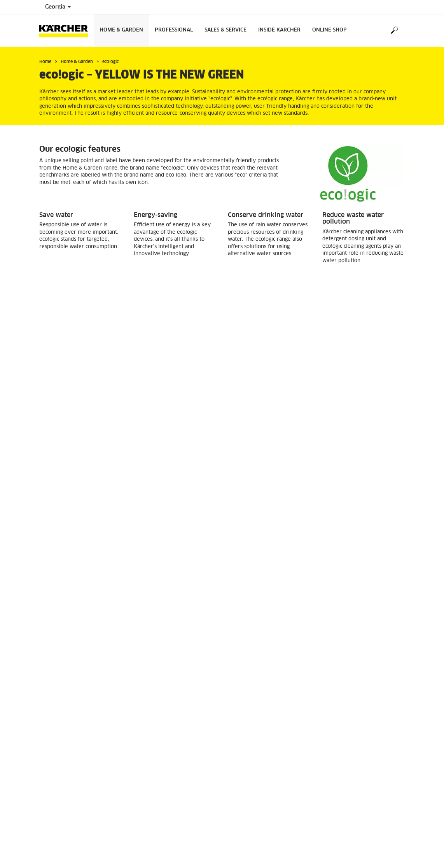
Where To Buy (150, 795)
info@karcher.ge (73, 848)
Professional (174, 30)
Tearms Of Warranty (157, 814)
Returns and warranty (253, 804)
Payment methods (249, 814)
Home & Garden (121, 30)
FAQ (139, 823)
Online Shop (330, 30)
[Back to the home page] (66, 31)
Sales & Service (225, 30)
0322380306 (74, 835)
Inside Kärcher (279, 30)
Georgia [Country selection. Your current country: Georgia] (58, 7)
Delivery (238, 795)
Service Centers (152, 804)
